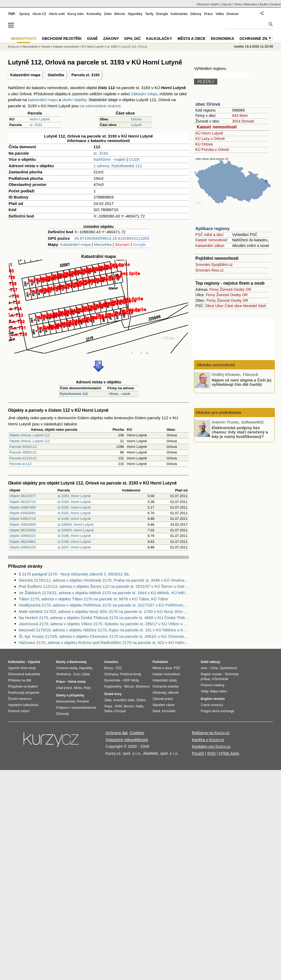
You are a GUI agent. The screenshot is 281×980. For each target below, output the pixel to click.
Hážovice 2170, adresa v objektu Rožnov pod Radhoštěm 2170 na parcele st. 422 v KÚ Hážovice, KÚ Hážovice (104, 642)
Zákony (196, 14)
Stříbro (141, 700)
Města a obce (191, 39)
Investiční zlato (124, 700)
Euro (77, 674)
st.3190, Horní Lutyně (74, 542)
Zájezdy (227, 4)
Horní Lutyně (40, 119)
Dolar (86, 674)
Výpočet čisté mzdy (22, 668)
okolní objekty (74, 100)
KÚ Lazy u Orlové (210, 139)
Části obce (233, 306)
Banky (61, 662)
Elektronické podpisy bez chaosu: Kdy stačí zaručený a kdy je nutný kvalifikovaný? (240, 432)
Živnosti (226, 289)
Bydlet (264, 4)
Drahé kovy (113, 694)
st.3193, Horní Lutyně (74, 496)
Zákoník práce (163, 699)
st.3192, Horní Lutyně (74, 507)
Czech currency (212, 705)
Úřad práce (64, 688)
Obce (210, 306)
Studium (276, 4)
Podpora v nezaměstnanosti (76, 708)
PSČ (177, 668)
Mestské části (255, 306)
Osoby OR (242, 289)
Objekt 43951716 (23, 519)
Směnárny (64, 674)
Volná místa (77, 682)
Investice (111, 662)
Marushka (103, 244)
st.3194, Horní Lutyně (74, 502)
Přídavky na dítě (20, 680)
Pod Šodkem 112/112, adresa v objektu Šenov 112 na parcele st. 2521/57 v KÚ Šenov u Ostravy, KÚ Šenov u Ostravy (104, 586)
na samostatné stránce (100, 106)
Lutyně (136, 125)
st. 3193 (36, 125)
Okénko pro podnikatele (219, 412)
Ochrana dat (117, 733)
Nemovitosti (30, 47)
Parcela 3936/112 (23, 452)
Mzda (78, 688)
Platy (87, 688)
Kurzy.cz (14, 47)
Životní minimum (20, 699)
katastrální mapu (43, 100)
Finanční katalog (212, 685)
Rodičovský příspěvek (24, 693)
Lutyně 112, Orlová (134, 47)
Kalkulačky (159, 39)
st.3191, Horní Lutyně (74, 513)
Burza (109, 668)
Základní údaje (144, 94)
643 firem (240, 116)
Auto (204, 668)
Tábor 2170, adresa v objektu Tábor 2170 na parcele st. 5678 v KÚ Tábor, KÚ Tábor (94, 599)
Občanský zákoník (166, 693)
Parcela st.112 (20, 464)
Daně (93, 39)
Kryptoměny (113, 687)
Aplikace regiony (212, 229)
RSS (212, 753)
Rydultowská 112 (74, 394)
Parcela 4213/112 (23, 458)
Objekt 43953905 (23, 525)
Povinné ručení (19, 711)
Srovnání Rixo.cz (210, 270)
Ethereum (143, 687)
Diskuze (233, 14)
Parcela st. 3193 (86, 75)
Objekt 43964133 (23, 547)
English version (213, 699)
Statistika (56, 75)
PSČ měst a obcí (209, 235)
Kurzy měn (76, 14)
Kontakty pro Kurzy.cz (211, 746)
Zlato (108, 14)
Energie (162, 14)
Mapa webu (218, 691)
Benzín (129, 706)
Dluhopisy (111, 674)
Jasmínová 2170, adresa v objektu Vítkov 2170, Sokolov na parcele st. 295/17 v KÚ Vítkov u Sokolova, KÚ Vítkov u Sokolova (104, 624)
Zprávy (24, 14)
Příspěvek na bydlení (23, 687)
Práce (209, 14)
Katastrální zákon (210, 246)
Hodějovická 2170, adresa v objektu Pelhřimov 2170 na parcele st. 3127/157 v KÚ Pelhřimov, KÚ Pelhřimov (104, 605)
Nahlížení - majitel (110, 159)
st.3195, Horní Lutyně (74, 519)
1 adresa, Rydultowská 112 (118, 166)
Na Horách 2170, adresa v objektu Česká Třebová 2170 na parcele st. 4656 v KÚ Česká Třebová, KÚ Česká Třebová (104, 618)
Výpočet (34, 662)
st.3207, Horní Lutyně (74, 547)
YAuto (238, 4)
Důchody (62, 714)
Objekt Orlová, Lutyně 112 (30, 435)
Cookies (137, 733)
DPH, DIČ (132, 39)
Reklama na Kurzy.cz (211, 733)
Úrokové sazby (67, 668)
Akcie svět (57, 14)
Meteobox (251, 4)
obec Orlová (208, 104)
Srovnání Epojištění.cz (214, 265)
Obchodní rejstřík (208, 4)
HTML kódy (229, 753)
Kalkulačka (179, 14)
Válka (220, 14)
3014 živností (243, 121)
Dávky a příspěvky (70, 695)
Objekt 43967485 (23, 507)
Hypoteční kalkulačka (23, 705)
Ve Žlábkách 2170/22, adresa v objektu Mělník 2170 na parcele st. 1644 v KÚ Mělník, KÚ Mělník (104, 593)
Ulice (219, 306)
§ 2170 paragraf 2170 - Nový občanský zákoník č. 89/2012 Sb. (74, 574)
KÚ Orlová (204, 144)
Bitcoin (120, 14)
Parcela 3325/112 (23, 447)
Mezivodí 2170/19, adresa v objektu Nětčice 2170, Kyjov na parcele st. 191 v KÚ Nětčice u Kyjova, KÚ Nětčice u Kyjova (104, 630)
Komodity (94, 14)
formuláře (169, 711)
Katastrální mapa (25, 75)
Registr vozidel (211, 674)
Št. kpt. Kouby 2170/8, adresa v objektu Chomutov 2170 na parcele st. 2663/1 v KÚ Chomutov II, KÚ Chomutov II (104, 636)
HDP (126, 680)
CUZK (134, 159)
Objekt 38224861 (23, 542)
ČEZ (119, 668)
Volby (204, 691)
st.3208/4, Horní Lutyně (76, 525)
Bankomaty (78, 662)
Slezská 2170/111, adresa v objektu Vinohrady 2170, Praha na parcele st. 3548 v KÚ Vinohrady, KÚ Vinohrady (104, 580)
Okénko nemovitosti (215, 365)
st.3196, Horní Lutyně (74, 536)
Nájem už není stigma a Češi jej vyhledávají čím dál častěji (242, 382)
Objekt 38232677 (23, 496)
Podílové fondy (130, 674)
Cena (214, 668)
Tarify (149, 14)
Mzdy (135, 680)
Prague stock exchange (217, 711)
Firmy (214, 289)
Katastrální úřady (165, 680)
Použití (198, 753)
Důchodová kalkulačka (24, 674)
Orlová (136, 119)
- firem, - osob (119, 394)
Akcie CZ (39, 14)
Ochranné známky (259, 39)
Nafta (140, 706)
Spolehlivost (228, 668)
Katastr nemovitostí (217, 127)
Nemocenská (66, 701)
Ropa (108, 706)
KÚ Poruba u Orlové (212, 150)
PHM (118, 706)
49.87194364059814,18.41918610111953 (112, 238)
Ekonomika (223, 39)
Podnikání (160, 662)
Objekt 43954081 (23, 513)
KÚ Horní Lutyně (209, 133)
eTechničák (220, 679)
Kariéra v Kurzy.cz (208, 740)
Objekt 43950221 (23, 536)
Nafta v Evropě (115, 711)
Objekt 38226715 (23, 502)
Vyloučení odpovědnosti (127, 740)
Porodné (83, 701)
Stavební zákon (164, 705)
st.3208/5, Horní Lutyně (76, 530)
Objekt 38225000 (23, 530)
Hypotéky (135, 14)
